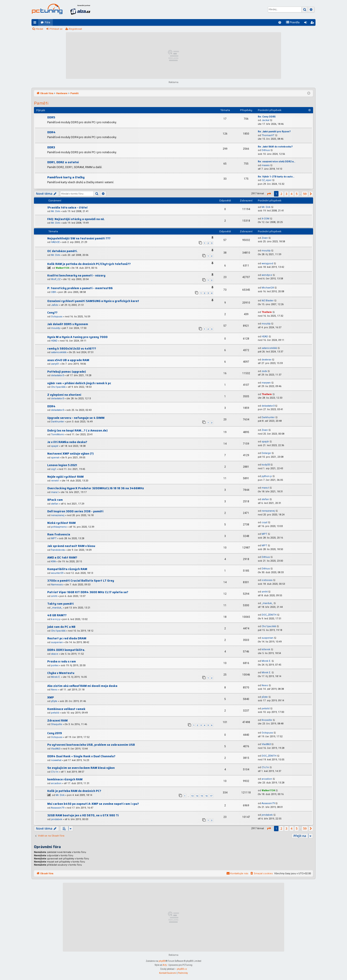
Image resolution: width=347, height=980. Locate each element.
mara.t (55, 492)
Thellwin (267, 312)
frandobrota (58, 550)
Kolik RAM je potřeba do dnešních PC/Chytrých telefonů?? (89, 264)
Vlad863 (56, 749)
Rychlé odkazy (36, 23)
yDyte (54, 701)
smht (54, 596)
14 (197, 796)
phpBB (162, 961)
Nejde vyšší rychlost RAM (65, 477)
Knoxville (267, 720)
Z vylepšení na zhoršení (64, 395)
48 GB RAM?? (57, 615)
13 (192, 796)
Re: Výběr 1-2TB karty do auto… (276, 177)
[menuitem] (280, 22)
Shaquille (57, 724)
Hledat (39, 29)
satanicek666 (59, 352)
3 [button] (286, 194)
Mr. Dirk (55, 211)
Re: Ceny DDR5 (267, 117)
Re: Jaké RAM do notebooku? (275, 147)
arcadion (56, 783)
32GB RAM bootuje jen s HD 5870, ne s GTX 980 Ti (83, 815)
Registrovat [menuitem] (313, 23)
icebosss (267, 580)
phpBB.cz (182, 969)
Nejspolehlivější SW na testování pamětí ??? (79, 238)
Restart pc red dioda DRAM (67, 638)
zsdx (264, 371)
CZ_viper (267, 180)
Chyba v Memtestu (61, 673)
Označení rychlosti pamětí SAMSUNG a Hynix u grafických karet (93, 301)
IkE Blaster (268, 301)
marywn (266, 383)
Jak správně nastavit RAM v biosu (71, 546)
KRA (53, 562)
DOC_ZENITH (269, 615)
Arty (165, 965)
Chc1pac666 (58, 387)
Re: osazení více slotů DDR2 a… (277, 162)
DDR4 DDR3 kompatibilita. (66, 650)
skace (55, 654)
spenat (55, 458)
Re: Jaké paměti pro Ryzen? (274, 132)
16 (206, 796)
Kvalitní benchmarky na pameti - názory (76, 275)
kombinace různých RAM (65, 779)
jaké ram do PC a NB (61, 627)
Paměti (41, 103)
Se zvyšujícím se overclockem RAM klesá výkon (81, 768)
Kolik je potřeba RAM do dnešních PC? (74, 791)
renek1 (55, 481)
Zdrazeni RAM (57, 721)
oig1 (54, 469)
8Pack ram (55, 500)
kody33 (266, 465)
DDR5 (51, 117)
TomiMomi (57, 434)
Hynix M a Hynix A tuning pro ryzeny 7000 (77, 337)
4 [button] (292, 194)
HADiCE (55, 242)
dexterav (266, 360)
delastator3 (57, 375)
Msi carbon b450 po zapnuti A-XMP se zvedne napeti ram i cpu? (93, 804)
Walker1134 (62, 268)
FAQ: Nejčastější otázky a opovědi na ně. (76, 219)
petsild (55, 713)
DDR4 (51, 132)
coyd (264, 522)
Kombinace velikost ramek (66, 709)
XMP (51, 697)
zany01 (55, 364)
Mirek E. (266, 661)
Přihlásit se (56, 29)
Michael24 (268, 288)
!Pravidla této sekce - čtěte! (67, 208)
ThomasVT (268, 135)
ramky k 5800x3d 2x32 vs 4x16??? (72, 349)
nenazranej (58, 515)
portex (55, 665)
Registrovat (75, 29)
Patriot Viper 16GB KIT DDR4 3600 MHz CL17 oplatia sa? (88, 592)
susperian (57, 642)
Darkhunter (58, 422)
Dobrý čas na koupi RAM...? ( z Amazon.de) (77, 430)
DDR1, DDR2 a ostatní (63, 162)
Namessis (57, 585)
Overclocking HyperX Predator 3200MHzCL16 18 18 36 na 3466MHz (96, 488)
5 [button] (297, 194)
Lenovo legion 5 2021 (62, 465)
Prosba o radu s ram (62, 661)
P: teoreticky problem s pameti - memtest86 (80, 288)
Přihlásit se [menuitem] (306, 23)
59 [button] (305, 194)
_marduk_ (57, 608)
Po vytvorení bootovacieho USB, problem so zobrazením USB (91, 745)
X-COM (265, 219)
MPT (54, 538)
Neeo (54, 690)
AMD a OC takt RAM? (62, 558)
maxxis (266, 165)
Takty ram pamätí (60, 604)
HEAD (54, 341)
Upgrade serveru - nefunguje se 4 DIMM (76, 418)
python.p (267, 476)
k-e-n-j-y (55, 619)
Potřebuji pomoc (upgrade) (67, 372)
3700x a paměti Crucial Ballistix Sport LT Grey (81, 581)
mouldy (266, 251)
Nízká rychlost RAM (61, 523)
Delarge (266, 453)
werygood (267, 263)
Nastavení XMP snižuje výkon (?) (70, 454)
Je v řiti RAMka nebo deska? (67, 442)
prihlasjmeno (59, 527)
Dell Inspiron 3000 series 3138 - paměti (75, 511)
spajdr (55, 446)
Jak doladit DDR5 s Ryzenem (68, 324)
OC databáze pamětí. (62, 251)
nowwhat (56, 760)
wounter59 (57, 573)
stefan (55, 504)
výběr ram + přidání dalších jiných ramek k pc (79, 383)
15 (202, 796)
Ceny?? (52, 313)
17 (211, 796)
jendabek (57, 819)
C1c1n (55, 772)
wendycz (267, 275)
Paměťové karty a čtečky (66, 177)
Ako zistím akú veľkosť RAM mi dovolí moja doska (82, 686)
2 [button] (281, 194)
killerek (266, 649)
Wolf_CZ (56, 279)
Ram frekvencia (59, 534)
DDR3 (51, 147)
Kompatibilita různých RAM (67, 569)
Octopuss (57, 317)
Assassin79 (58, 808)
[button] (269, 194)
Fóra (47, 22)
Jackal (265, 120)
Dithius (266, 150)
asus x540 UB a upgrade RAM (68, 360)
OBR (53, 292)
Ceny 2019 (55, 733)
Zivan (265, 238)
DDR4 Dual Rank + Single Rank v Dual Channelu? (81, 756)
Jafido (55, 305)
